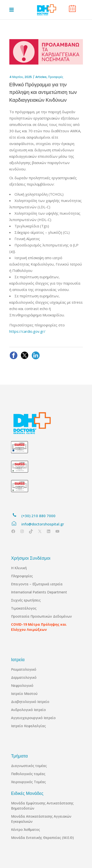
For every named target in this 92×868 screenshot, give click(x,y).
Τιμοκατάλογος (24, 608)
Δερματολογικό (24, 677)
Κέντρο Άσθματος (26, 829)
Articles (41, 77)
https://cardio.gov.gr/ (27, 331)
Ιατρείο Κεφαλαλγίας (28, 726)
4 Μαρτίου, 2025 (21, 77)
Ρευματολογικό (24, 669)
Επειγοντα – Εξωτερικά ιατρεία (37, 584)
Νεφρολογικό (22, 685)
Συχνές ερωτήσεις (26, 600)
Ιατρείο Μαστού (24, 694)
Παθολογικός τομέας (28, 774)
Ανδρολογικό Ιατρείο (28, 710)
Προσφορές (56, 77)
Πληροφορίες (22, 576)
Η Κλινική (19, 568)
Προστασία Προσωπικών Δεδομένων (41, 616)
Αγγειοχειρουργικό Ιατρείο (33, 718)
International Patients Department (39, 592)
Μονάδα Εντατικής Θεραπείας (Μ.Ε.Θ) (42, 838)
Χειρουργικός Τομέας (28, 782)
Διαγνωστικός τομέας (29, 766)
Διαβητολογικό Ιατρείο (30, 702)
